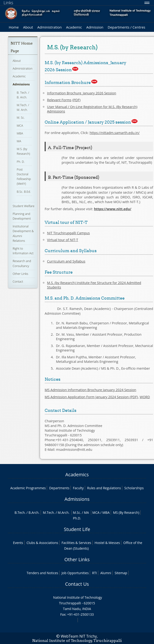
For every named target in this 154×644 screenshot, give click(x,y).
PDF (77, 100)
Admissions (21, 84)
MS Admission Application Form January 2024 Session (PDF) (91, 397)
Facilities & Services (76, 543)
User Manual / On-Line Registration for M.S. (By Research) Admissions (92, 109)
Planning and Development (22, 216)
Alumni (106, 573)
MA (19, 141)
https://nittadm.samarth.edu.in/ (115, 133)
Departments (59, 488)
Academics (77, 475)
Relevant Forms (59, 100)
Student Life (77, 529)
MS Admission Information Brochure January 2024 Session (90, 390)
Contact (18, 281)
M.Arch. (64, 512)
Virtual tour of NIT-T (63, 240)
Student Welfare (24, 206)
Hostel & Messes (107, 543)
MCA (20, 125)
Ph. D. (21, 162)
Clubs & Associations (42, 543)
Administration (50, 27)
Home (14, 27)
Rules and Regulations (104, 488)
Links (8, 3)
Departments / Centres (126, 27)
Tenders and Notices (42, 573)
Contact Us (77, 584)
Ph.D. (77, 518)
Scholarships (134, 488)
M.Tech (48, 512)
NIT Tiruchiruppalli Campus (68, 233)
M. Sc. (21, 117)
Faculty (78, 488)
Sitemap (121, 573)
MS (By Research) (126, 512)
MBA (20, 133)
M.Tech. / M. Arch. (23, 107)
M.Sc (77, 512)
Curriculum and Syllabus (66, 261)
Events (18, 543)
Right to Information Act (23, 251)
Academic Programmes (28, 488)
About (28, 27)
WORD (145, 397)
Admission (95, 27)
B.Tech (20, 512)
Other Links (20, 274)
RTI (95, 573)
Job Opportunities (75, 573)
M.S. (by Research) (23, 151)
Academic (74, 27)
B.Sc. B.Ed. (24, 192)
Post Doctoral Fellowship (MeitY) (24, 177)
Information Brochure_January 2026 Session (82, 93)
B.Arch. (34, 512)
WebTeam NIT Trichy (79, 636)
